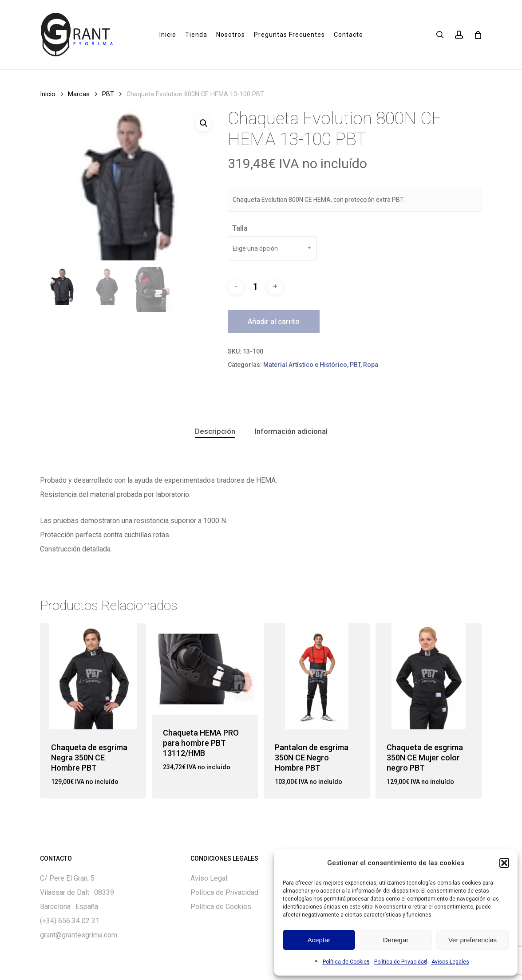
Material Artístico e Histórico (305, 365)
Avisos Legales (450, 962)
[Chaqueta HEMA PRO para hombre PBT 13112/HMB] (205, 669)
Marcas (79, 94)
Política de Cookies (346, 962)
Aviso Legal (209, 878)
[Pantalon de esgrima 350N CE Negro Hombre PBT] (317, 676)
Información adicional (291, 431)
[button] (504, 863)
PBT (108, 94)
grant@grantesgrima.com (79, 935)
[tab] (215, 431)
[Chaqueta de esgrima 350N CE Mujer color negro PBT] (429, 676)
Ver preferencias (473, 940)
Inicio (48, 94)
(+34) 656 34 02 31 (70, 921)
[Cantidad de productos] (255, 287)
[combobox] (272, 248)
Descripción (215, 431)
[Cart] (477, 35)
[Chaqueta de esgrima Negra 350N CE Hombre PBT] (93, 676)
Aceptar (319, 940)
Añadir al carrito (274, 321)
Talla (240, 228)
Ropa (371, 365)
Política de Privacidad (401, 962)
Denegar (396, 940)
